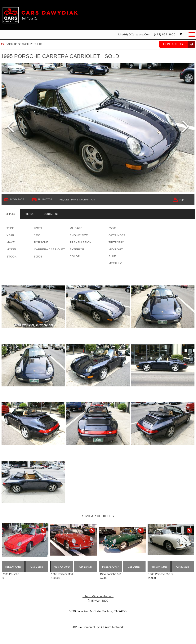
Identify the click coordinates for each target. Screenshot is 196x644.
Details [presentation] (10, 214)
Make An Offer (13, 567)
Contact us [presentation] (51, 214)
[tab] (10, 214)
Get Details (37, 567)
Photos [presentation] (29, 214)
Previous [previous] (11, 127)
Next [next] (185, 127)
